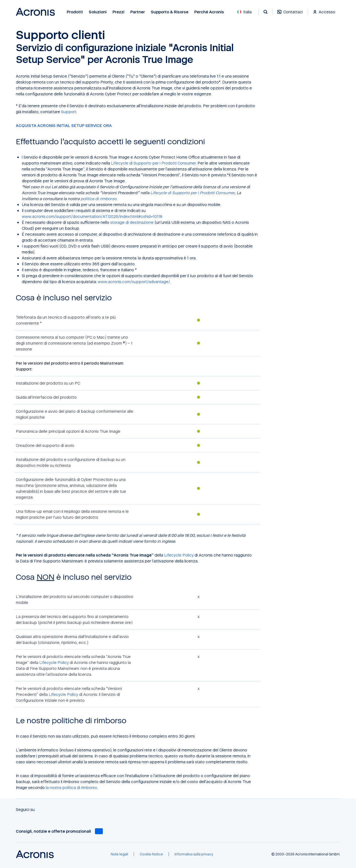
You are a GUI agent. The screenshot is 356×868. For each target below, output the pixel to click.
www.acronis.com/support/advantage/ (134, 282)
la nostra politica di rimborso (71, 787)
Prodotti (75, 12)
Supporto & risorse (170, 12)
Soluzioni (98, 12)
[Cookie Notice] (151, 854)
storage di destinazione (132, 222)
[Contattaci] (290, 14)
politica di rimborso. (99, 199)
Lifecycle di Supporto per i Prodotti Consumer (153, 163)
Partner (138, 12)
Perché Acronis (209, 12)
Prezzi (118, 12)
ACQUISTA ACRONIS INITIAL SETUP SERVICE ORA (64, 125)
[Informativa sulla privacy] (194, 854)
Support (69, 112)
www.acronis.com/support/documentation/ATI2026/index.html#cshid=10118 (92, 216)
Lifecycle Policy (179, 555)
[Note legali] (119, 854)
